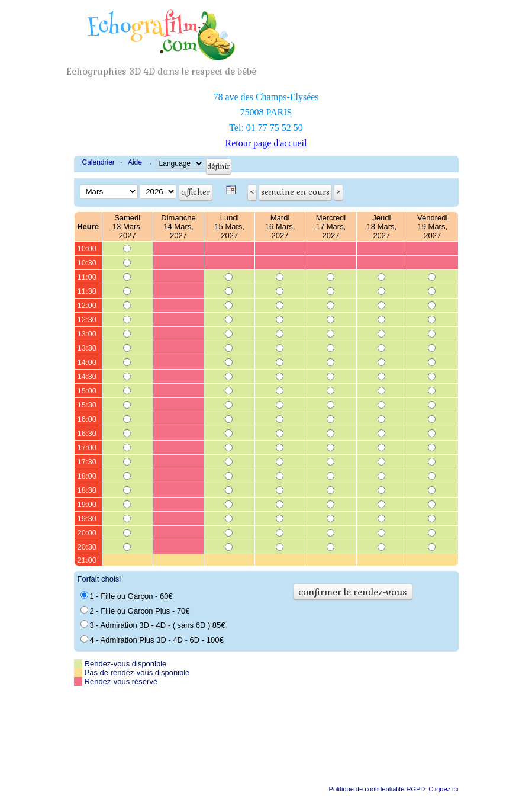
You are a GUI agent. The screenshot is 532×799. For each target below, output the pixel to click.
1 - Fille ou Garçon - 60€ (127, 596)
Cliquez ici (443, 789)
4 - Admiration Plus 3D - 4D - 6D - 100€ (152, 640)
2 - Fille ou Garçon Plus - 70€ (135, 611)
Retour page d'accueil (266, 143)
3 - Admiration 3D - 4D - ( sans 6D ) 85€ (153, 625)
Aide (135, 162)
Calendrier (99, 162)
